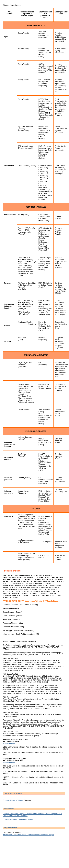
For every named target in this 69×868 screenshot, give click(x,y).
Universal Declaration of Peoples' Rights (18, 819)
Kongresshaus (9, 743)
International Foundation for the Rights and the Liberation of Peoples (29, 835)
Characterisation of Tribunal (13, 800)
